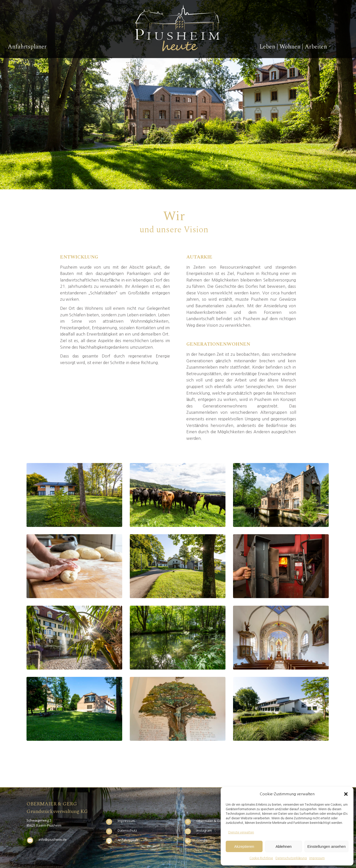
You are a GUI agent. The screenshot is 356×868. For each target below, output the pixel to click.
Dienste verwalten (241, 832)
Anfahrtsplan (128, 840)
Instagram (204, 830)
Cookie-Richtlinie (261, 858)
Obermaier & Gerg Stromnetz (219, 821)
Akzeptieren (244, 846)
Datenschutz (127, 830)
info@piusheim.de (53, 839)
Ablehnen (283, 846)
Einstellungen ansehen (326, 846)
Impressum (317, 858)
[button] (346, 794)
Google (202, 840)
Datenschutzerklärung (291, 858)
